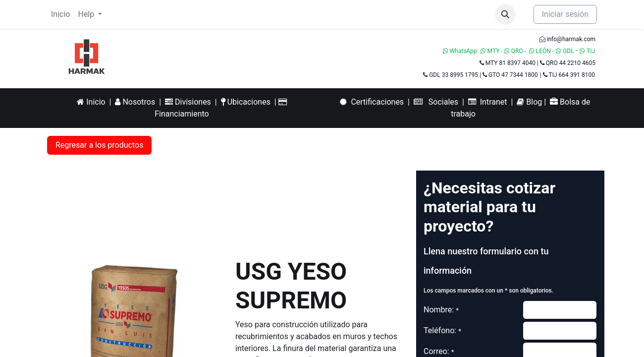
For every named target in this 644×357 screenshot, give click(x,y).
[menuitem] (60, 14)
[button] (505, 14)
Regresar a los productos (99, 145)
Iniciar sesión (565, 14)
